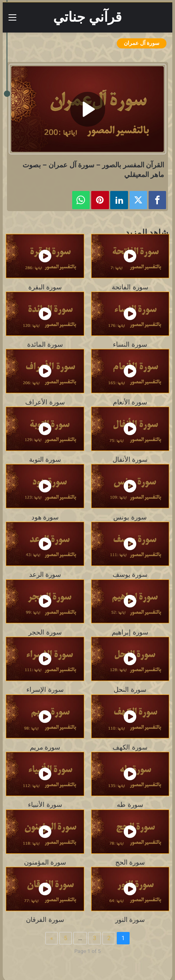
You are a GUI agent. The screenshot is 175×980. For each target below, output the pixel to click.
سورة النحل (130, 689)
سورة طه (130, 805)
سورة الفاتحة (130, 287)
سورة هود (45, 517)
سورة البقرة (45, 287)
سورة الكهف (130, 747)
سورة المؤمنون (45, 862)
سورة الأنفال (130, 459)
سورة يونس (130, 517)
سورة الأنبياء (45, 805)
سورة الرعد (45, 574)
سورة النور (130, 920)
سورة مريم (45, 747)
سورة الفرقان (45, 920)
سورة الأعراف (45, 402)
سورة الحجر (45, 632)
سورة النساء (130, 344)
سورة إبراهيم (130, 632)
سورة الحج (130, 862)
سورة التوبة (45, 459)
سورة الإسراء (45, 689)
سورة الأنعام (130, 402)
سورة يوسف (130, 574)
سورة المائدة (45, 344)
